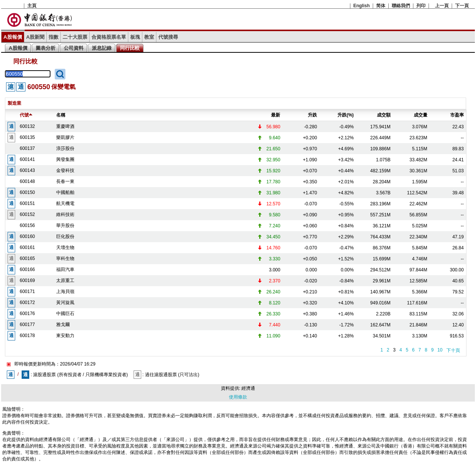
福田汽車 (65, 269)
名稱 (61, 115)
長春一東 (65, 181)
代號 (26, 115)
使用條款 (238, 397)
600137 (27, 148)
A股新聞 (35, 37)
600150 (27, 192)
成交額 (384, 115)
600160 (27, 236)
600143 (27, 170)
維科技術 (65, 214)
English (362, 6)
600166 (27, 269)
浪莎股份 (65, 148)
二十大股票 (75, 37)
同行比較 (130, 48)
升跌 (312, 115)
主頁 (32, 6)
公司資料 (74, 48)
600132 (27, 126)
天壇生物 (65, 247)
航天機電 (65, 203)
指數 (54, 37)
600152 (27, 214)
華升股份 (65, 225)
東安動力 (65, 336)
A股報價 (13, 37)
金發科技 (65, 170)
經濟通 (248, 388)
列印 (421, 6)
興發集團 (65, 159)
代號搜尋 (168, 37)
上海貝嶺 (65, 292)
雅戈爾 (63, 325)
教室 (149, 37)
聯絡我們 (401, 6)
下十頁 (453, 350)
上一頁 (442, 6)
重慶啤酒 (65, 126)
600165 (27, 258)
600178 (27, 336)
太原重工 (65, 280)
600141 (27, 159)
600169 (27, 280)
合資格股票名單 (109, 37)
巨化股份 (65, 236)
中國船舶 (65, 192)
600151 (27, 203)
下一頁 (462, 6)
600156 (27, 225)
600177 (27, 325)
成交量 (421, 115)
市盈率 (457, 115)
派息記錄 (102, 48)
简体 (381, 6)
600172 (27, 303)
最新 (276, 115)
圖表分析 (46, 48)
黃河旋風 (65, 303)
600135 (27, 137)
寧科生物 (65, 258)
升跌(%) (346, 115)
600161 (27, 247)
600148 (27, 181)
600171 (27, 292)
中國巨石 (65, 314)
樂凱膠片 (65, 137)
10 (440, 350)
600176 (27, 314)
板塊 (135, 37)
